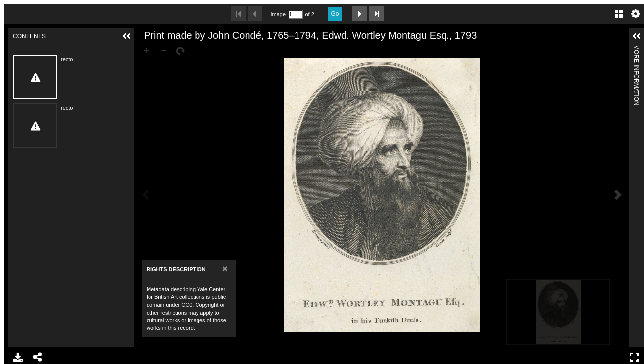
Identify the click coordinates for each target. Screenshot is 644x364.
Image (278, 14)
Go (335, 14)
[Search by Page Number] (296, 15)
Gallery (619, 14)
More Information (636, 49)
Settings (636, 14)
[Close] (225, 268)
